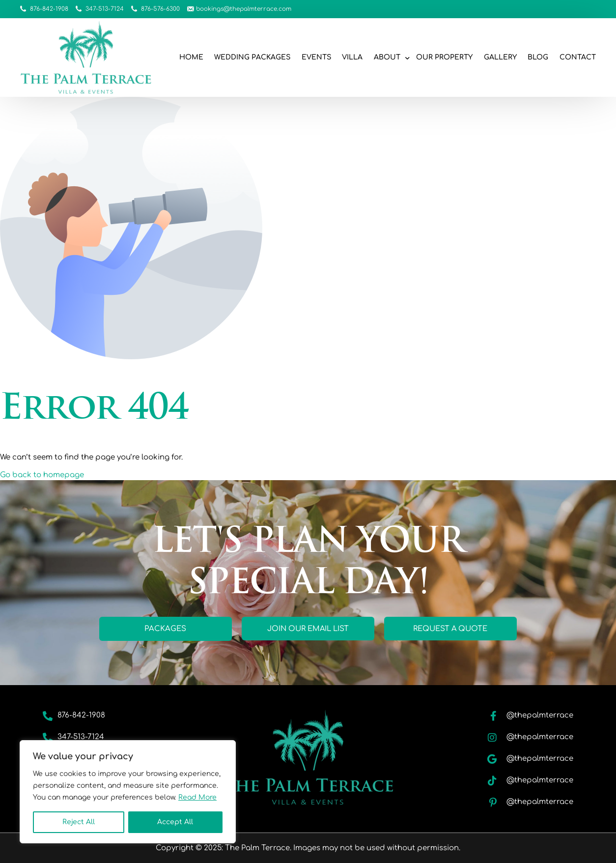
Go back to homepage (42, 475)
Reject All (79, 822)
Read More (197, 797)
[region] (128, 792)
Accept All (175, 822)
